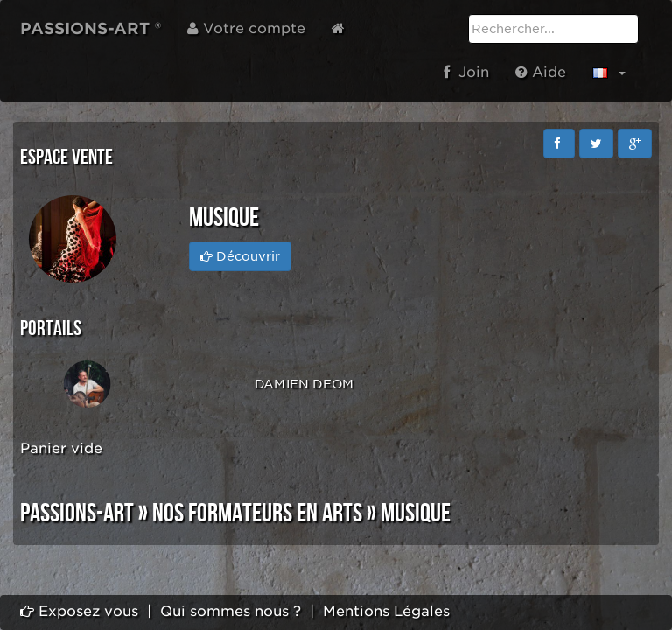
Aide (541, 72)
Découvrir (240, 256)
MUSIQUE (416, 514)
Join (466, 72)
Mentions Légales (386, 611)
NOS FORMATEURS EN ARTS (257, 514)
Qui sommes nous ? (231, 611)
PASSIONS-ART (77, 514)
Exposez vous (79, 611)
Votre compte (246, 28)
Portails (51, 329)
